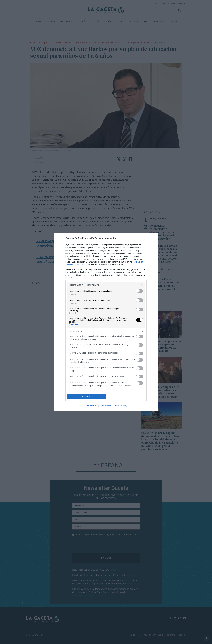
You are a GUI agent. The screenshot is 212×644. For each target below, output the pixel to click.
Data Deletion (91, 406)
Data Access (106, 406)
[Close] (153, 238)
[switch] (140, 291)
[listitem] (106, 285)
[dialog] (106, 322)
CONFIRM (86, 396)
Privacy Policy (121, 406)
